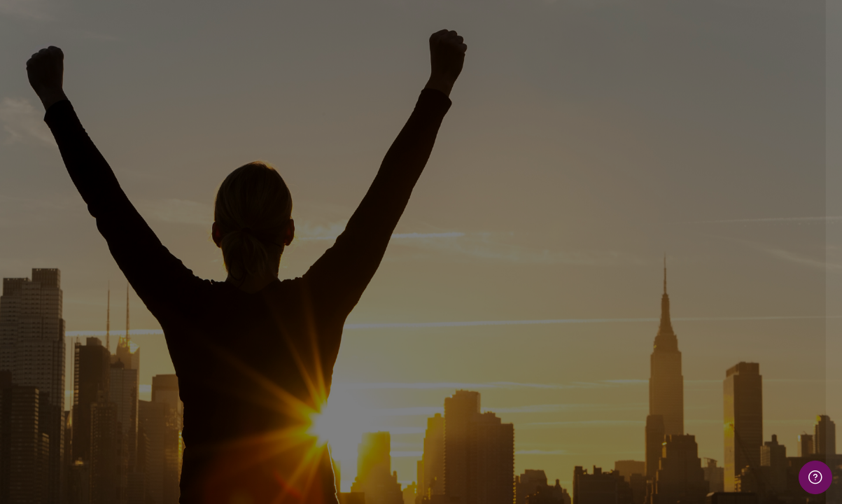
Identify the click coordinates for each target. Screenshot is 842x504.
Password (591, 278)
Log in (694, 385)
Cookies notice (694, 474)
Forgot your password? (775, 346)
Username (592, 208)
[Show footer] (815, 477)
